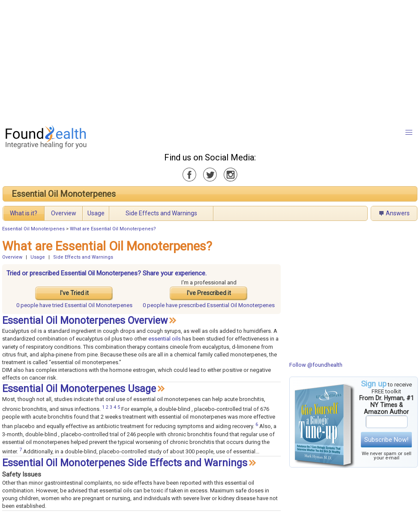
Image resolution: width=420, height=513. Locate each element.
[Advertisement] (191, 60)
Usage (96, 213)
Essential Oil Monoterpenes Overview (85, 321)
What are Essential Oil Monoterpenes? (113, 229)
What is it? (24, 213)
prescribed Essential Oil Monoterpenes (209, 305)
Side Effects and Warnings (161, 213)
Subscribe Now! (386, 440)
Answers (398, 213)
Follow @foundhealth (316, 365)
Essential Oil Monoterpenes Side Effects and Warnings (125, 463)
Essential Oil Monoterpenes (64, 194)
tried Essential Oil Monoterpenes (74, 305)
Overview (64, 213)
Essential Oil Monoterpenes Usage (79, 389)
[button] (409, 133)
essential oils (165, 339)
